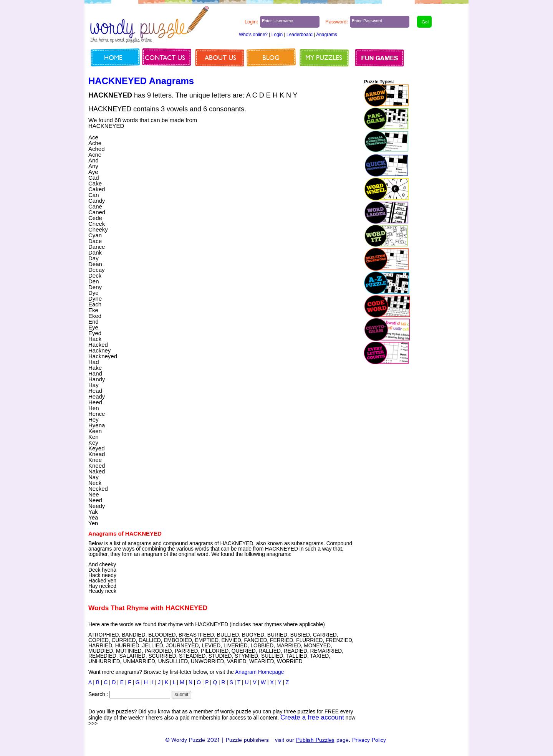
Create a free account (312, 717)
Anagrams (327, 35)
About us (220, 57)
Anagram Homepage (259, 672)
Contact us (165, 57)
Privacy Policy (369, 741)
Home (113, 57)
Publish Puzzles (315, 741)
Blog (271, 57)
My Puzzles (324, 57)
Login (277, 35)
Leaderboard (300, 35)
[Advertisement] (293, 171)
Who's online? (253, 35)
